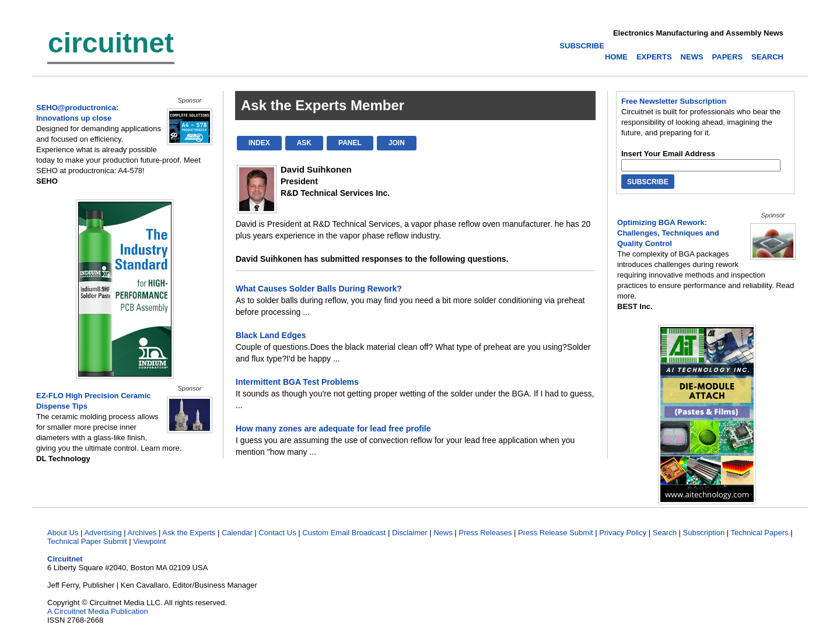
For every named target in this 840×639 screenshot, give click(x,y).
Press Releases (485, 533)
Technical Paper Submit (87, 541)
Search (665, 533)
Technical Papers (760, 533)
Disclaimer (410, 533)
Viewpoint (149, 541)
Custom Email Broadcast (344, 533)
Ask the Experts (189, 533)
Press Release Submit (556, 533)
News (443, 533)
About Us (63, 533)
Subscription (704, 533)
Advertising (103, 533)
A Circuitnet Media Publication (98, 611)
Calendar (237, 533)
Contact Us (277, 533)
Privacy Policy (623, 533)
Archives (142, 533)
